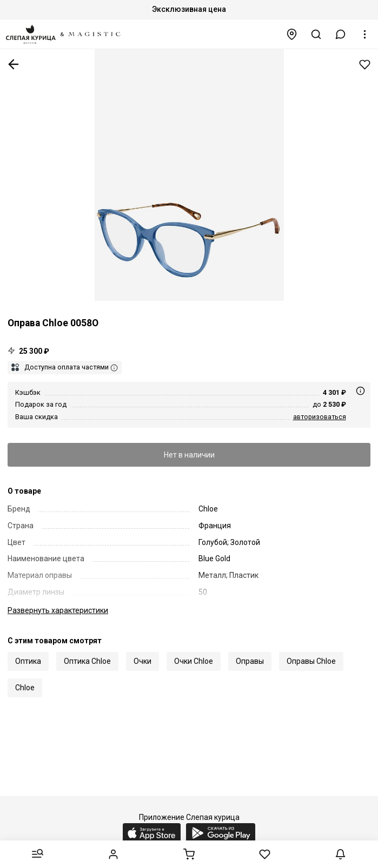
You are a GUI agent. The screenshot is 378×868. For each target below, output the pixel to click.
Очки (142, 661)
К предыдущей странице (14, 64)
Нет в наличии (189, 455)
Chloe (25, 688)
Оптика (28, 661)
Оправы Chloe (311, 661)
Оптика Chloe (87, 661)
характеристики (58, 610)
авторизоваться (320, 417)
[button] (341, 34)
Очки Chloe (194, 661)
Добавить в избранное (365, 65)
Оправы (250, 661)
